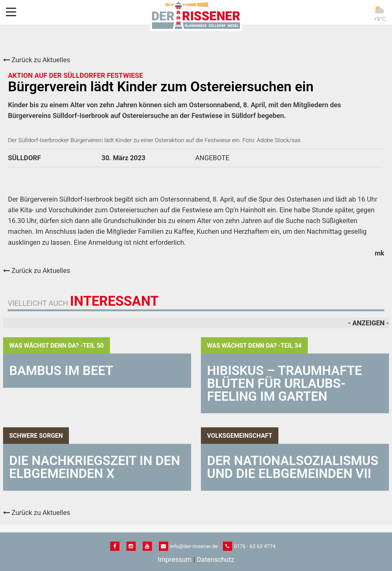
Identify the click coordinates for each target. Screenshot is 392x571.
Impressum (175, 560)
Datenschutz (215, 560)
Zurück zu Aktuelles (37, 60)
